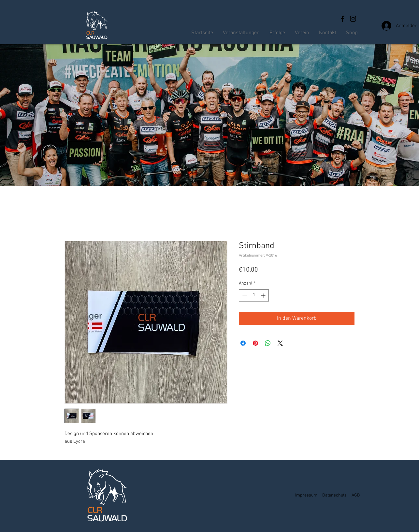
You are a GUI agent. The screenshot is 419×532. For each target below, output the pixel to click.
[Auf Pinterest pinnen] (255, 343)
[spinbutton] (254, 295)
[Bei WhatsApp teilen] (268, 343)
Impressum (306, 495)
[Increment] (264, 295)
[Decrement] (244, 295)
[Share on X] (280, 343)
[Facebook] (343, 19)
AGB (356, 495)
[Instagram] (353, 19)
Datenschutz (334, 495)
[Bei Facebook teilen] (243, 343)
